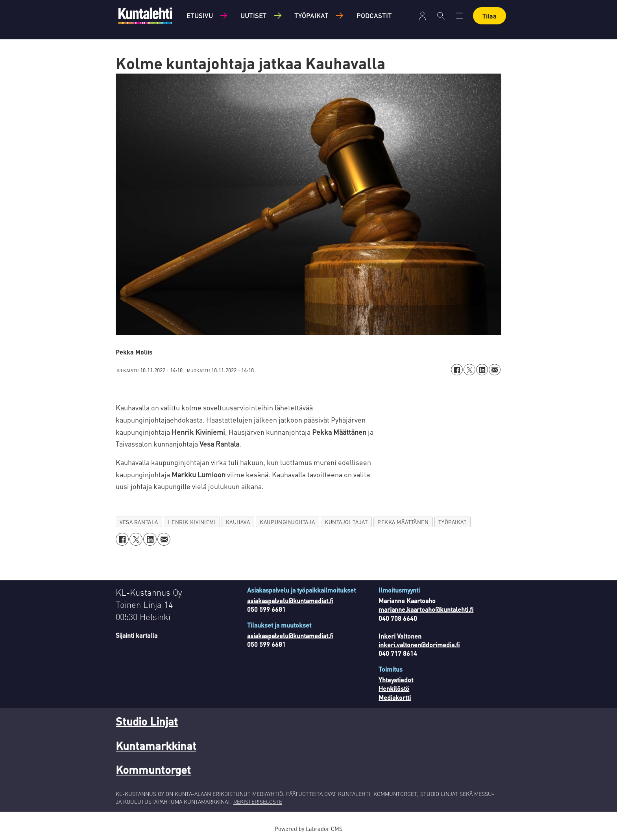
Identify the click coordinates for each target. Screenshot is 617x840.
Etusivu (200, 15)
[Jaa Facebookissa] (457, 370)
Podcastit (374, 15)
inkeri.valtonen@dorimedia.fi (419, 645)
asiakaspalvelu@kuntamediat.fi (290, 601)
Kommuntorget (153, 770)
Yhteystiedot (396, 680)
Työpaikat (311, 15)
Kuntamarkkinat (156, 746)
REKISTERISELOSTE (258, 801)
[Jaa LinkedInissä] (482, 370)
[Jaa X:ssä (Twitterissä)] (469, 370)
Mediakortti (395, 697)
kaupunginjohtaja (287, 522)
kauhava (238, 522)
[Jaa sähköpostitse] (495, 370)
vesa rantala (139, 522)
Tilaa (490, 16)
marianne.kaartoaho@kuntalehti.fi (426, 609)
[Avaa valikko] (422, 16)
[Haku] (441, 16)
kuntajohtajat (346, 522)
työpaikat (452, 522)
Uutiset (254, 15)
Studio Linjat (147, 721)
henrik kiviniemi (192, 522)
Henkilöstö (394, 688)
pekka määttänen (403, 522)
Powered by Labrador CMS (308, 829)
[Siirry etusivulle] (145, 16)
